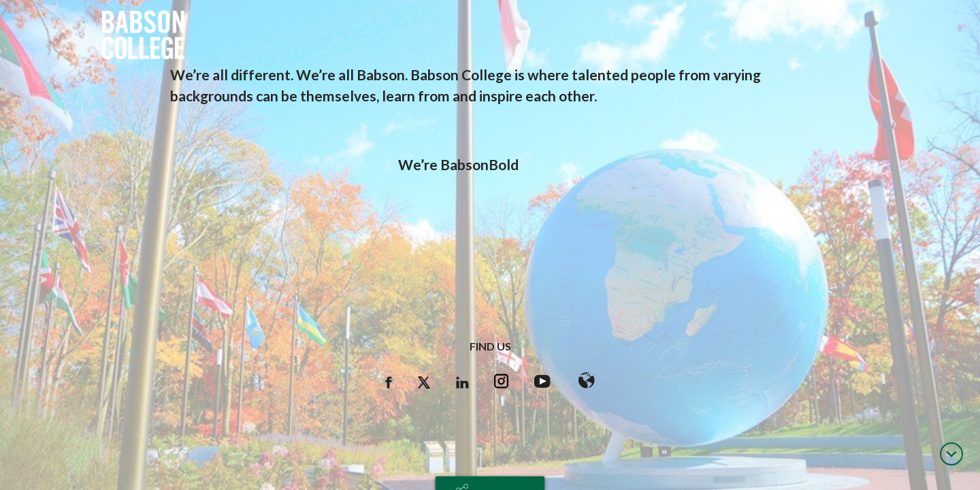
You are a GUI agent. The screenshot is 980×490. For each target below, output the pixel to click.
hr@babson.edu (490, 446)
